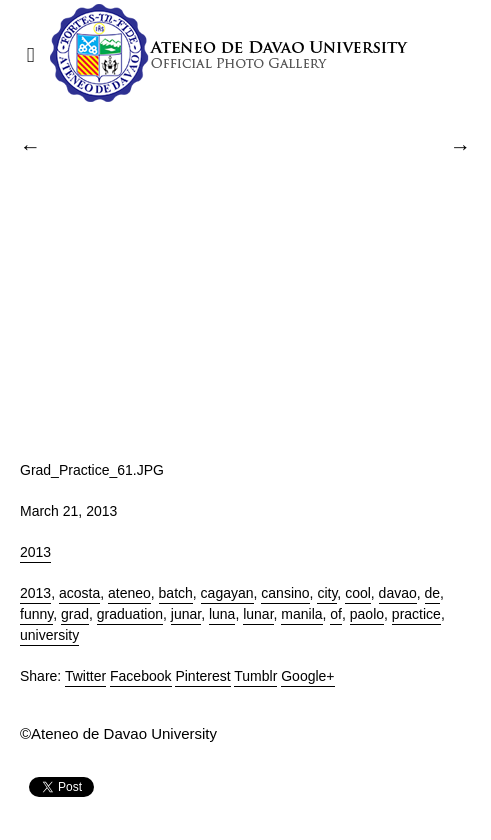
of (336, 614)
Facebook (140, 676)
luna (222, 614)
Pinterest (202, 676)
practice (416, 614)
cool (358, 593)
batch (176, 593)
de (433, 593)
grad (75, 614)
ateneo (129, 593)
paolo (367, 614)
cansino (285, 593)
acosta (79, 593)
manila (301, 614)
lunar (258, 614)
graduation (130, 614)
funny (36, 614)
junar (186, 614)
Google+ (307, 676)
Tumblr (255, 676)
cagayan (227, 593)
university (49, 635)
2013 (35, 552)
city (327, 593)
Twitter (85, 676)
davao (398, 593)
